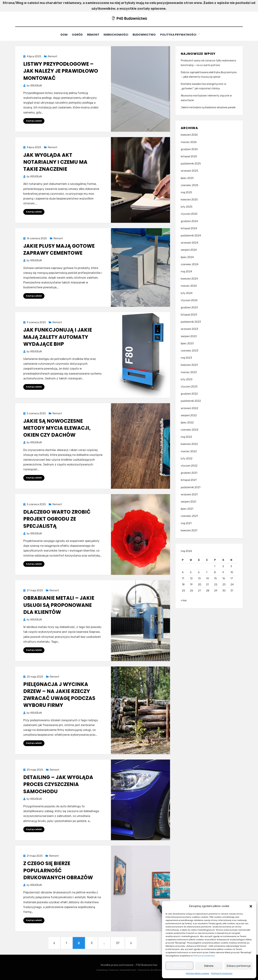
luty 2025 (187, 207)
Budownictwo (147, 35)
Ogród (76, 35)
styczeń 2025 (189, 214)
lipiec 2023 (187, 343)
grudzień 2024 (189, 221)
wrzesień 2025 (189, 171)
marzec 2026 (189, 142)
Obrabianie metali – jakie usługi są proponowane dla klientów (59, 605)
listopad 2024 (189, 228)
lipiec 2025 (187, 178)
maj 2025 (186, 192)
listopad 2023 (189, 315)
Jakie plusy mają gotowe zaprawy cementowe (59, 249)
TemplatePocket (128, 970)
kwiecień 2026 (189, 135)
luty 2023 (187, 379)
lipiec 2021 (187, 509)
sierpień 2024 (189, 250)
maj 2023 (186, 358)
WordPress (156, 970)
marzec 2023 (189, 372)
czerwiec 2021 (189, 516)
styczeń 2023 (189, 386)
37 (120, 942)
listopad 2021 (189, 480)
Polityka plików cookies (198, 973)
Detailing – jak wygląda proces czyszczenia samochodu (58, 784)
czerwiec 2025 (190, 185)
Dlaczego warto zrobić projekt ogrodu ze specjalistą (57, 519)
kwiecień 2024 (189, 279)
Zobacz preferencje (239, 966)
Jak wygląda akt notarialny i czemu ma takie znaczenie (55, 162)
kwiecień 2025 (189, 199)
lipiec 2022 (187, 422)
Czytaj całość (34, 121)
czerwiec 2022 (190, 430)
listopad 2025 (189, 156)
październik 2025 (191, 163)
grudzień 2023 (189, 307)
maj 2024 (186, 271)
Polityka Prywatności (222, 973)
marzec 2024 (189, 286)
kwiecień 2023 (189, 365)
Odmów (209, 966)
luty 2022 (187, 458)
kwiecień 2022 (189, 444)
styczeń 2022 (189, 466)
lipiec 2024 (187, 257)
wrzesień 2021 (189, 494)
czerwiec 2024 (190, 264)
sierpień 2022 (189, 415)
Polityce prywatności (204, 956)
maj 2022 (186, 437)
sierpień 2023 (189, 336)
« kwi (184, 601)
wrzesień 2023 (189, 329)
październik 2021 (191, 487)
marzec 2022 (189, 451)
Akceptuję (179, 966)
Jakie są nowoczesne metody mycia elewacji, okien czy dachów (57, 428)
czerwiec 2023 (190, 350)
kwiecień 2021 (189, 530)
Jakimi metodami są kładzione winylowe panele (208, 107)
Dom (62, 35)
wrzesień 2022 (189, 408)
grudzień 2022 (189, 394)
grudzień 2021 (189, 473)
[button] (251, 906)
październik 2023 (191, 322)
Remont (94, 35)
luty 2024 (187, 293)
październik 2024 (191, 235)
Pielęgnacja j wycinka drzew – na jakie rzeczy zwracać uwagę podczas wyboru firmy (59, 695)
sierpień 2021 (188, 502)
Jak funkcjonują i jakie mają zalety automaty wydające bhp (58, 337)
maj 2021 (186, 523)
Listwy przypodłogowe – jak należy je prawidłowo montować (61, 71)
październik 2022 (191, 401)
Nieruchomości (117, 35)
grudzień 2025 (189, 149)
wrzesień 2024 (189, 243)
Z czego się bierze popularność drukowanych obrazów (58, 870)
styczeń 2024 (189, 300)
